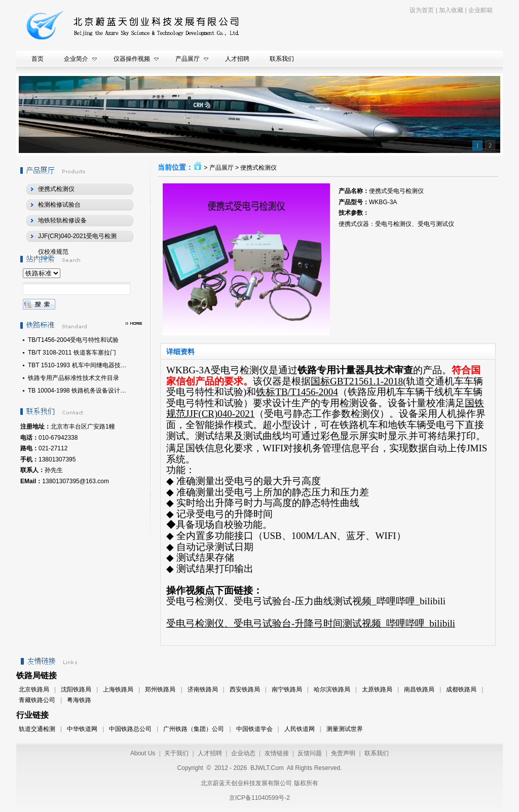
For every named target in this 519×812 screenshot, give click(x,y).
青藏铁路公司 (37, 700)
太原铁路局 (377, 689)
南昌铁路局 (419, 689)
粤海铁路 (79, 700)
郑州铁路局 (160, 689)
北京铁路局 (34, 689)
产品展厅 (221, 168)
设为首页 (422, 10)
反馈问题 (310, 753)
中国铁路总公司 (130, 729)
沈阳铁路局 (76, 689)
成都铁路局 (461, 689)
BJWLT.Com (267, 768)
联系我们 (377, 753)
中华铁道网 (82, 729)
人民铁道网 (300, 729)
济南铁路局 (203, 689)
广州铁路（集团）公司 (194, 729)
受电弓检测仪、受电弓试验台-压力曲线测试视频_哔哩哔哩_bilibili (306, 601)
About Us (143, 753)
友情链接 (277, 753)
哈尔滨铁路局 (332, 689)
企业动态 (243, 753)
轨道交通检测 (37, 729)
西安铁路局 (245, 689)
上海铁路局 (118, 689)
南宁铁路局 (287, 689)
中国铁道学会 (254, 729)
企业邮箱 (480, 10)
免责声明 (343, 753)
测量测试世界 (345, 729)
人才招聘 (210, 753)
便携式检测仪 (258, 168)
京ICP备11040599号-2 (259, 798)
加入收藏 (451, 10)
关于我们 (176, 753)
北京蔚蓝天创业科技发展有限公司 (246, 783)
